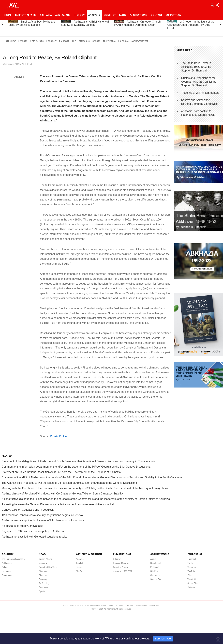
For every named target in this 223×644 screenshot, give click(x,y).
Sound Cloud (193, 583)
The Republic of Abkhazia (13, 559)
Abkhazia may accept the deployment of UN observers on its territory (43, 520)
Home (8, 15)
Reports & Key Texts (48, 567)
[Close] (218, 640)
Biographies (7, 575)
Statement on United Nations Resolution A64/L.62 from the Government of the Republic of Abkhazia (61, 472)
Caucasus (84, 41)
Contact (156, 15)
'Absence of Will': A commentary (200, 93)
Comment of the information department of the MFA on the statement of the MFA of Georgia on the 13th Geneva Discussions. (76, 467)
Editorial (124, 41)
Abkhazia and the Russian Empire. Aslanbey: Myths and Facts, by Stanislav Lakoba (32, 22)
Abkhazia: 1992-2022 (123, 571)
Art (74, 41)
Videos (121, 605)
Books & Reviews (121, 563)
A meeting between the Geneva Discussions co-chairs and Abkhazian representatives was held (58, 504)
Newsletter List (157, 563)
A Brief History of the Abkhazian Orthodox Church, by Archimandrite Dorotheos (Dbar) (138, 22)
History (79, 15)
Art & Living (44, 583)
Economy (51, 41)
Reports (23, 41)
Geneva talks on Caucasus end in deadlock (28, 510)
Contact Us (155, 575)
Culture (5, 567)
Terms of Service (76, 605)
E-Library (117, 559)
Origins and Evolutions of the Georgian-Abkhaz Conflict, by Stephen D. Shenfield (199, 82)
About (153, 559)
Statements (37, 41)
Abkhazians (63, 15)
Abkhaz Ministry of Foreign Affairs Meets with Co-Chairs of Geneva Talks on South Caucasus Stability (62, 494)
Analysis (94, 15)
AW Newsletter (140, 41)
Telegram (192, 567)
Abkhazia (46, 15)
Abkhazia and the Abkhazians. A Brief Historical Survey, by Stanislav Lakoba (85, 22)
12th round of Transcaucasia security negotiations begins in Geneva (42, 515)
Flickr (190, 575)
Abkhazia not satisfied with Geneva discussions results (34, 537)
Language (6, 571)
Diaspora (64, 41)
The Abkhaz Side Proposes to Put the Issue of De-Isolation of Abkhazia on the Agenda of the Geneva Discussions (70, 483)
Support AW (173, 15)
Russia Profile (58, 436)
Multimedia (109, 41)
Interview (10, 41)
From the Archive (121, 567)
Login (212, 5)
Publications (138, 15)
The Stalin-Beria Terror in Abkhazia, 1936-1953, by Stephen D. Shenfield (196, 67)
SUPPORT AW (163, 639)
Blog (123, 15)
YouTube (191, 571)
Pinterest (191, 587)
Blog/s (79, 571)
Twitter (190, 563)
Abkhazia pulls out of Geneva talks (22, 526)
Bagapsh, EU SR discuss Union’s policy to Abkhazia (33, 531)
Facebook (192, 559)
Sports (96, 41)
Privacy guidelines (92, 605)
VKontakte (192, 579)
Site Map (154, 571)
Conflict (110, 15)
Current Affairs (26, 15)
